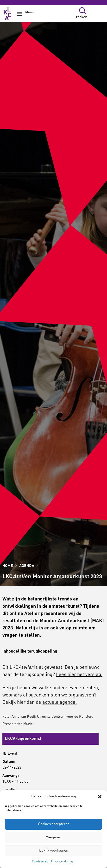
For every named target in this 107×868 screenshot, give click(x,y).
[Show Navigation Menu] (20, 16)
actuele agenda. (60, 703)
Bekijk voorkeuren (54, 851)
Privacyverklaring (62, 862)
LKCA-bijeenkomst (23, 739)
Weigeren (54, 837)
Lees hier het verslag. (79, 675)
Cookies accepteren (54, 824)
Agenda (29, 566)
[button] (100, 797)
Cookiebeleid (40, 862)
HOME (10, 566)
